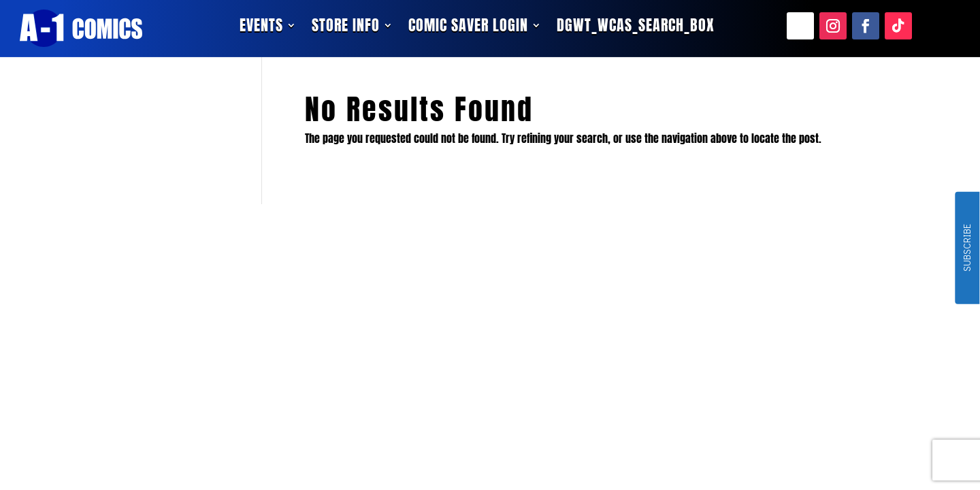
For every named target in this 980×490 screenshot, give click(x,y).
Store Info (346, 28)
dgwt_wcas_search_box (636, 28)
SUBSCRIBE (967, 248)
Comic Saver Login (468, 28)
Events (261, 28)
